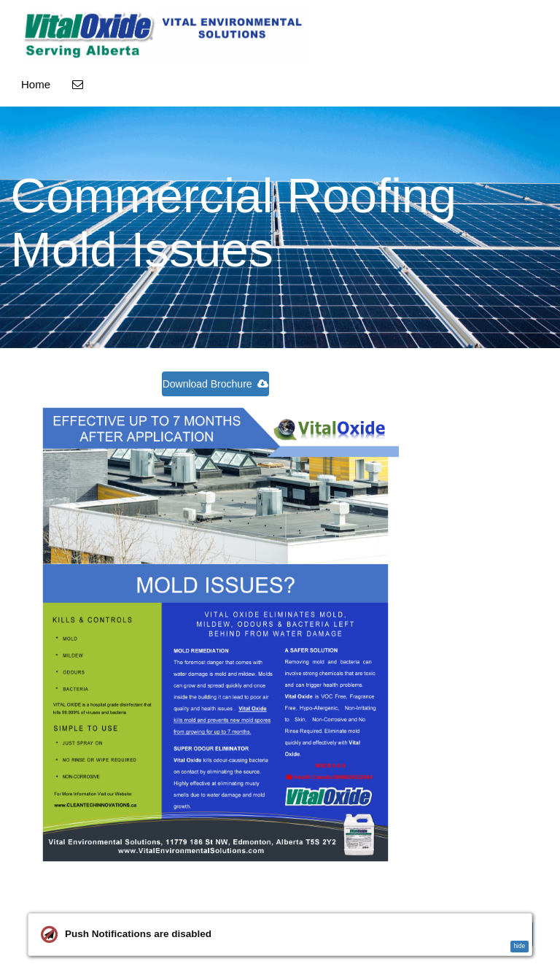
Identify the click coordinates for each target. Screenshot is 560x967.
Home (36, 84)
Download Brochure (216, 384)
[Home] (166, 35)
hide (519, 946)
